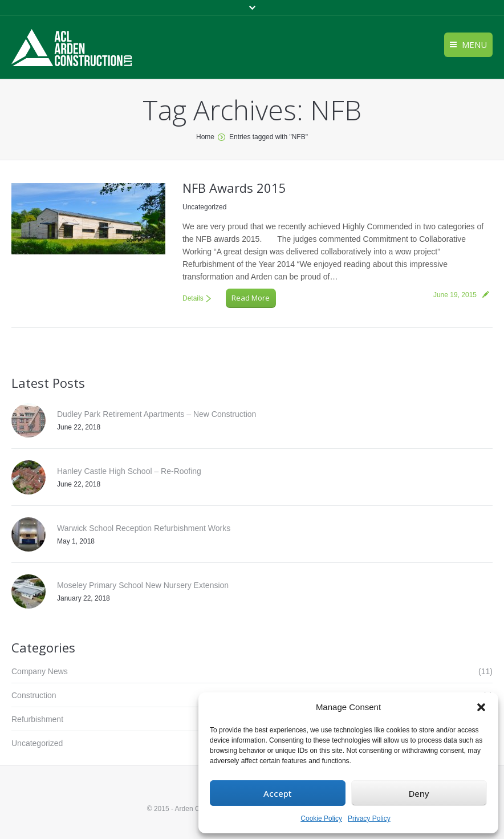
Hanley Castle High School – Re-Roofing (129, 471)
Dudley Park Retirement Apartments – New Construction (157, 414)
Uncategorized (204, 207)
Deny (419, 793)
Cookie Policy (321, 818)
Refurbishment (37, 719)
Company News (40, 671)
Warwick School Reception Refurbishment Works (144, 528)
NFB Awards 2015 (234, 188)
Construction (34, 695)
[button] (481, 707)
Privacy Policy (369, 818)
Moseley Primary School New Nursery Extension (143, 585)
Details (193, 298)
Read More (251, 298)
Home (205, 137)
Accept (278, 793)
